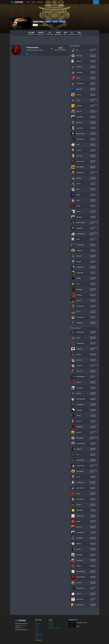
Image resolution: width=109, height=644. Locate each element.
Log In (96, 2)
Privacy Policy (39, 636)
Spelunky (38, 21)
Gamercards (40, 2)
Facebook (51, 626)
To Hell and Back (32, 47)
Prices (47, 25)
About (37, 628)
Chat (59, 2)
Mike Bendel (24, 626)
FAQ (36, 622)
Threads (51, 622)
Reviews (54, 2)
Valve (28, 630)
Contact (37, 630)
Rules (37, 626)
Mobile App (38, 624)
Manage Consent (39, 634)
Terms (37, 638)
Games (28, 2)
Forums (33, 2)
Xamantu (22, 628)
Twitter (51, 624)
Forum (51, 25)
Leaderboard (48, 2)
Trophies (35, 25)
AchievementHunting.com (55, 628)
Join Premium (39, 640)
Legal (37, 632)
